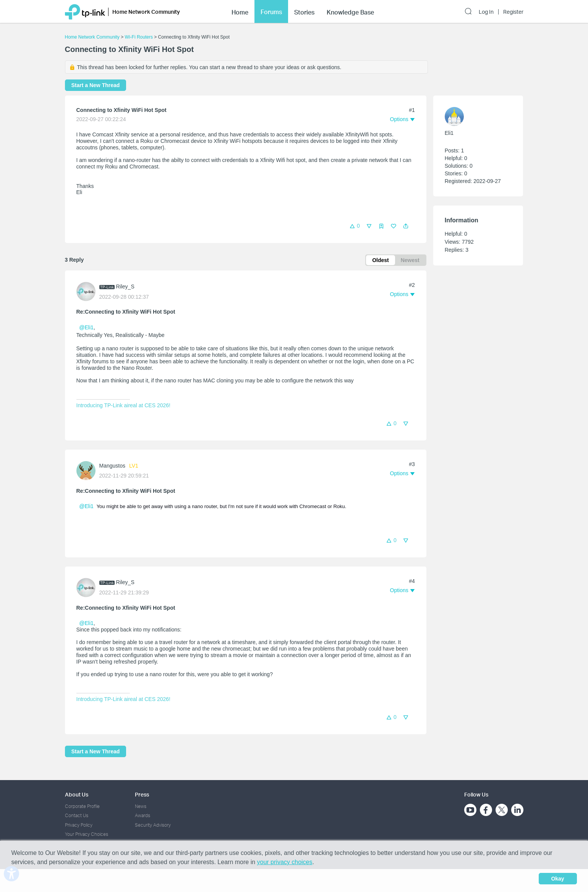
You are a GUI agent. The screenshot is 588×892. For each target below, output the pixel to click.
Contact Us (77, 815)
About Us (77, 794)
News (141, 806)
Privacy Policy (79, 825)
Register (513, 12)
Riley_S (125, 287)
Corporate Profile (82, 806)
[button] (406, 226)
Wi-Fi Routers (140, 37)
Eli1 (449, 133)
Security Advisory (153, 825)
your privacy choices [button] (285, 862)
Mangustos (112, 466)
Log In (486, 12)
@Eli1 (86, 327)
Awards (143, 815)
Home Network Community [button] (146, 12)
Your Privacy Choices (87, 834)
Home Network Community (92, 37)
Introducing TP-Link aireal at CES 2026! (123, 405)
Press (142, 794)
